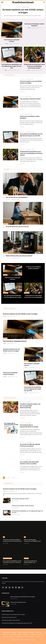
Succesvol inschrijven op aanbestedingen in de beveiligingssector (30, 562)
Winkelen (32, 636)
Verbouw (12, 636)
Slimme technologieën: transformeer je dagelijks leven (32, 540)
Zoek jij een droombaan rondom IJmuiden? (34, 25)
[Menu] (2, 2)
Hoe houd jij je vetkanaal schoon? (12, 41)
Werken (22, 114)
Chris (7, 44)
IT (4, 537)
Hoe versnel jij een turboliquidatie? (17, 197)
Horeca (3, 37)
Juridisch (4, 62)
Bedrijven (25, 633)
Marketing (6, 636)
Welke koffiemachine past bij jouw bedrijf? (19, 256)
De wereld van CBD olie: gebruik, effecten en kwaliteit (30, 445)
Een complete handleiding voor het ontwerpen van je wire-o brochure (12, 562)
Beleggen (32, 633)
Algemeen (19, 7)
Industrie (25, 635)
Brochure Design (7, 558)
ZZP (42, 636)
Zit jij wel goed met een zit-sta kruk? (17, 227)
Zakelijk (26, 558)
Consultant (39, 633)
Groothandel (13, 635)
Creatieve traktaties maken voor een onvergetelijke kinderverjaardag (30, 406)
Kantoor (6, 224)
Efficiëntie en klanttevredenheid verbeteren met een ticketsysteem (12, 540)
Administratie (7, 633)
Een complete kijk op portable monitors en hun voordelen (29, 463)
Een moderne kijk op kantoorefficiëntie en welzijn (29, 426)
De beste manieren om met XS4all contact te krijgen (23, 11)
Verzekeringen (19, 636)
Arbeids (20, 633)
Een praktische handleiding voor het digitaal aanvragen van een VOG (12, 66)
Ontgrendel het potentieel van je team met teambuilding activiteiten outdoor (34, 66)
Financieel (5, 635)
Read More (22, 92)
